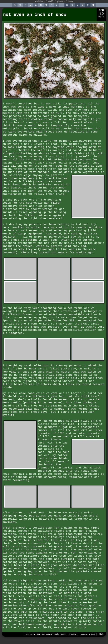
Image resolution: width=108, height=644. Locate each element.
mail (51, 2)
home (71, 2)
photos (61, 2)
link (101, 635)
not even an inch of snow (35, 15)
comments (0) (87, 635)
